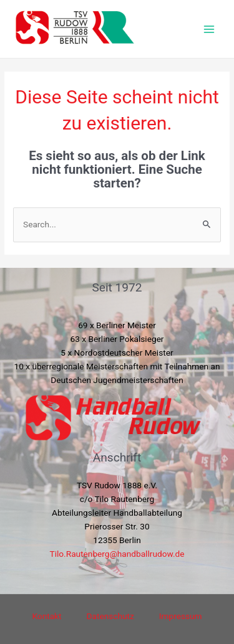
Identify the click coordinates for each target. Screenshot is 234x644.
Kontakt (46, 616)
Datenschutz (110, 616)
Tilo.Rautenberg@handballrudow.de (117, 554)
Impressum (181, 616)
